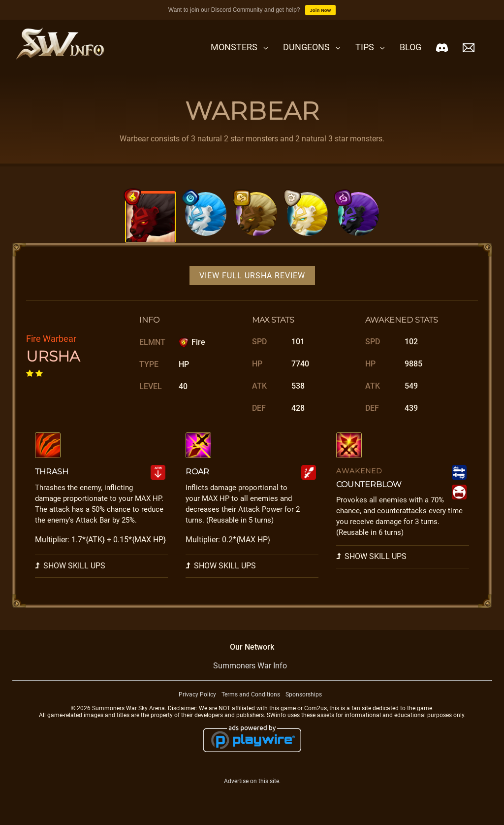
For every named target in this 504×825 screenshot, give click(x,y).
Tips (365, 47)
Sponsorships (304, 695)
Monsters (234, 47)
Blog (410, 47)
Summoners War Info (250, 667)
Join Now (321, 10)
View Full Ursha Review (252, 277)
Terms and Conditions (251, 695)
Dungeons (306, 47)
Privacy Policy (197, 695)
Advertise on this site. (252, 782)
